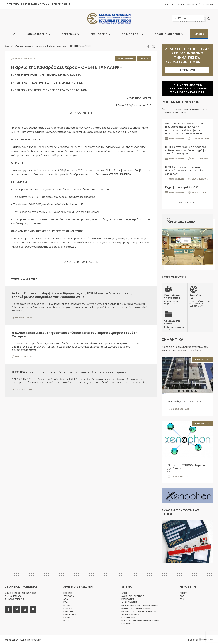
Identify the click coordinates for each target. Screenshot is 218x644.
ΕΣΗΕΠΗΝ (68, 611)
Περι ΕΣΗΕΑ (13, 4)
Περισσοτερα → (187, 203)
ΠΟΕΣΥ (67, 605)
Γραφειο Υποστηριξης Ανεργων (139, 611)
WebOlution (206, 640)
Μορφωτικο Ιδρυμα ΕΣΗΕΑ (136, 608)
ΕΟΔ (65, 602)
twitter (17, 609)
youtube (33, 609)
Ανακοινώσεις (24, 46)
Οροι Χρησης (129, 623)
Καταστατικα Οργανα (36, 4)
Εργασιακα (69, 34)
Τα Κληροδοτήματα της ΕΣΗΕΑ (175, 299)
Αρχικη (125, 593)
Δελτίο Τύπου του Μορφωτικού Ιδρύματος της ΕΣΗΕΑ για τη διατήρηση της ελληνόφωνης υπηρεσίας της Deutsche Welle (72, 295)
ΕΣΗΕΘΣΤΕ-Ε (70, 614)
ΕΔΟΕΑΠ (68, 593)
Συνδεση (208, 4)
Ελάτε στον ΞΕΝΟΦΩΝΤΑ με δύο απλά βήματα (187, 467)
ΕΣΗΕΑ (109, 19)
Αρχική (9, 46)
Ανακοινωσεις (37, 34)
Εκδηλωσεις (99, 34)
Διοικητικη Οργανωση (133, 596)
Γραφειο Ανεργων (168, 34)
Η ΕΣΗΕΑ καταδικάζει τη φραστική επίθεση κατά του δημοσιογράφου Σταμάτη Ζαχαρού (75, 334)
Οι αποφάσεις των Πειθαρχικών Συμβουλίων (200, 300)
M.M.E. (66, 620)
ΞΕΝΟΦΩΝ (69, 596)
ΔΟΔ (66, 599)
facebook (9, 609)
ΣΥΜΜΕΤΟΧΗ (187, 70)
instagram (25, 609)
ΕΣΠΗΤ (67, 617)
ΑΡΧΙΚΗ (14, 34)
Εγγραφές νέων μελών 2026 (182, 187)
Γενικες (144, 58)
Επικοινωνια (60, 4)
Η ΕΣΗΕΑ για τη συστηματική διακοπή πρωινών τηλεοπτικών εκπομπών (69, 372)
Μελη (198, 34)
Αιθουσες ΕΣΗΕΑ (182, 222)
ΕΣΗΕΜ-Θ (68, 608)
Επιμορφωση (131, 34)
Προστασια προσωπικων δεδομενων (142, 620)
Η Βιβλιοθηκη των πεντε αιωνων (139, 605)
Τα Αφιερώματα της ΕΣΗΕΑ (175, 325)
